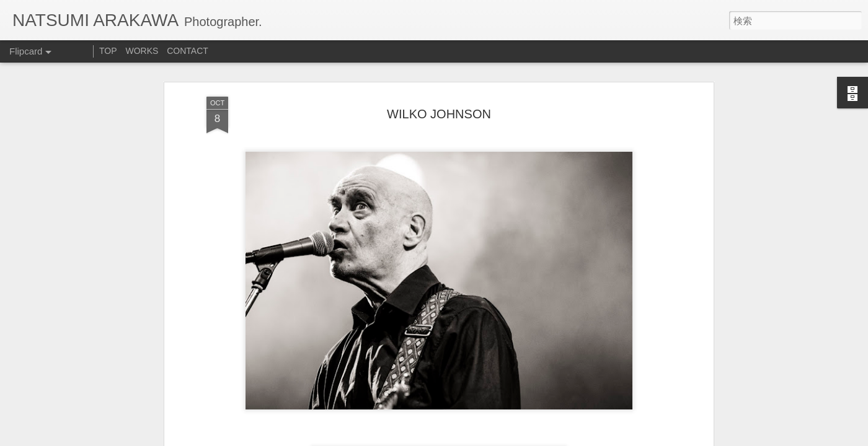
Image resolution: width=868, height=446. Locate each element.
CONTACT (188, 51)
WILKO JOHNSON (439, 114)
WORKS (142, 51)
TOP (108, 51)
